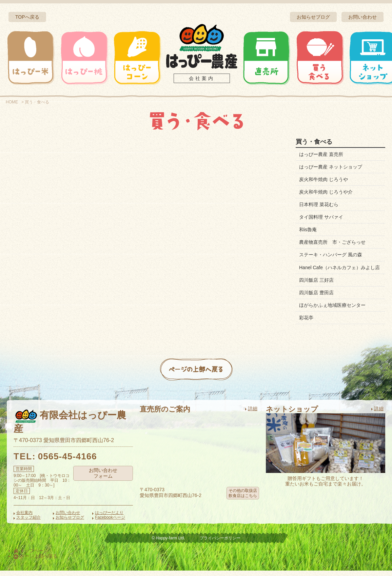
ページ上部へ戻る (36, 562)
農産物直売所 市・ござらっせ (332, 242)
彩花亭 (306, 323)
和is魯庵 (308, 230)
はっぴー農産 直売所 (321, 154)
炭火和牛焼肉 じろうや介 (326, 192)
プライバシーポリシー (220, 543)
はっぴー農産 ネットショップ (331, 167)
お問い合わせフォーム (103, 479)
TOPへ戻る (27, 17)
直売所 (267, 58)
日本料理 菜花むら (319, 204)
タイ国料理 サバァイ (321, 217)
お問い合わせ (362, 17)
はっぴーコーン (137, 58)
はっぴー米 (31, 58)
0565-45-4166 (67, 462)
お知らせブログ (313, 17)
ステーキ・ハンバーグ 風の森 (331, 255)
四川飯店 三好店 (316, 285)
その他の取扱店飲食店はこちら (243, 498)
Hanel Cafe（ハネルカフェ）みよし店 (337, 270)
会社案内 (202, 78)
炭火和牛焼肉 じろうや (324, 179)
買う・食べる (320, 58)
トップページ (31, 556)
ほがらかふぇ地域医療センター (332, 311)
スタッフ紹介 (28, 523)
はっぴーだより (109, 518)
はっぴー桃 (84, 58)
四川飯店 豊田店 (316, 298)
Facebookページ (110, 523)
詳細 (253, 414)
